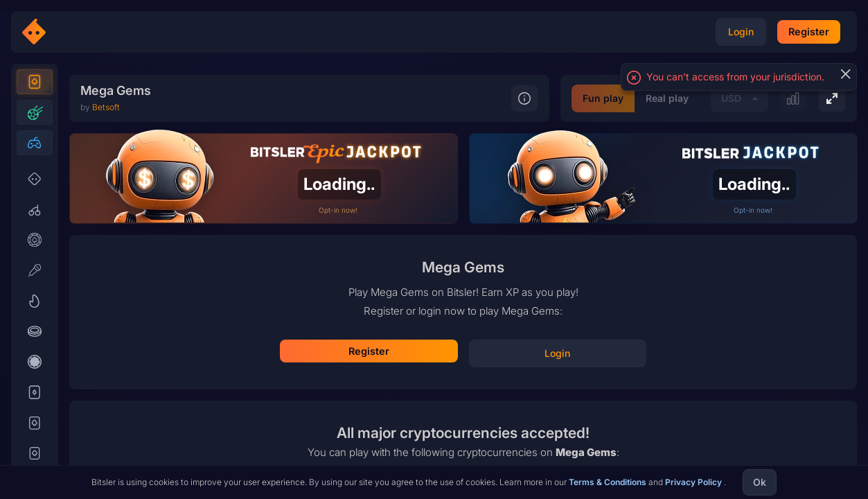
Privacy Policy (694, 482)
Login (463, 327)
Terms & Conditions (609, 482)
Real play (551, 458)
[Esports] (35, 168)
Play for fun (463, 368)
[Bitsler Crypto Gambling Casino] (75, 32)
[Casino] (35, 107)
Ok (760, 482)
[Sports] (35, 137)
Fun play (487, 458)
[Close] (845, 74)
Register (463, 288)
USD (615, 458)
